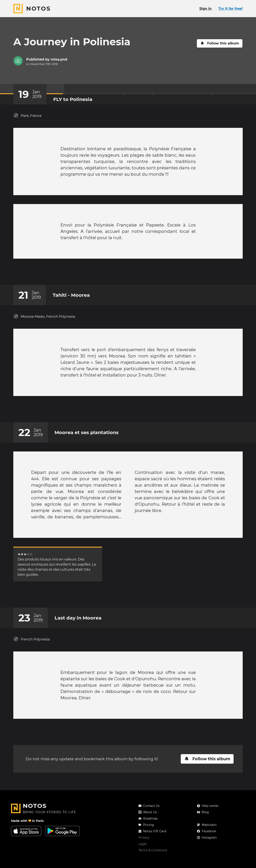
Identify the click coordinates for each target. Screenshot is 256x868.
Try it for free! (231, 9)
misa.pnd (59, 59)
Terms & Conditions (153, 859)
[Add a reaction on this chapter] (120, 274)
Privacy (144, 846)
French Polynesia (31, 652)
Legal (142, 852)
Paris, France (27, 115)
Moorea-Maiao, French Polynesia (44, 321)
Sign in (205, 9)
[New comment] (136, 274)
